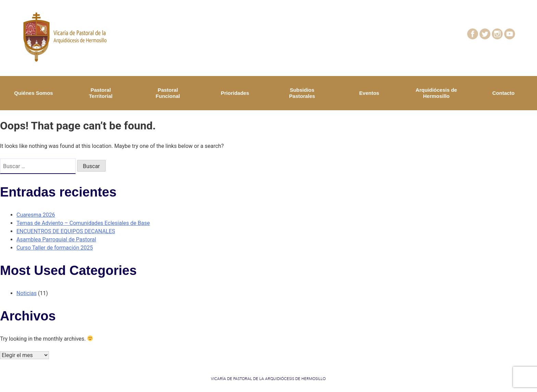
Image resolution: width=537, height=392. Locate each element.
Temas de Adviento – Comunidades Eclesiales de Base (83, 223)
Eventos (369, 93)
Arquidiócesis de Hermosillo (436, 93)
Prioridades (235, 93)
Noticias (27, 293)
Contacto (504, 93)
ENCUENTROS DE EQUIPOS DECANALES (66, 231)
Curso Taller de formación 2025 (55, 248)
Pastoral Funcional (168, 93)
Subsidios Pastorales (302, 93)
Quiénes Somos (33, 93)
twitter (487, 32)
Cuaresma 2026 (36, 215)
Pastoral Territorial (101, 93)
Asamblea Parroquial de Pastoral (56, 239)
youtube (514, 32)
